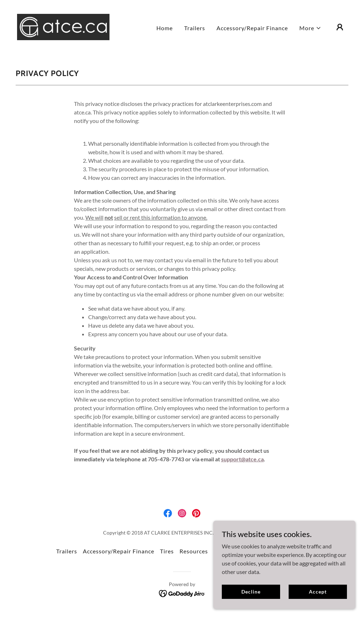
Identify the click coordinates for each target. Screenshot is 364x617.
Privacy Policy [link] (288, 551)
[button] (310, 28)
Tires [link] (167, 551)
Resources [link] (194, 551)
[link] (63, 26)
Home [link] (165, 28)
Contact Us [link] (229, 551)
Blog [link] (257, 551)
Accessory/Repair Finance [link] (252, 28)
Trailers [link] (195, 28)
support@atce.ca (242, 459)
